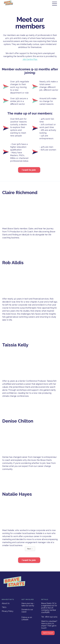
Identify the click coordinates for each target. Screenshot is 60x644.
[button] (55, 4)
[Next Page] (30, 549)
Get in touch (48, 633)
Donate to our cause (27, 611)
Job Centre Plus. (30, 59)
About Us (6, 603)
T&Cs (4, 607)
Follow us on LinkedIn (27, 618)
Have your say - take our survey (28, 604)
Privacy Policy (8, 611)
